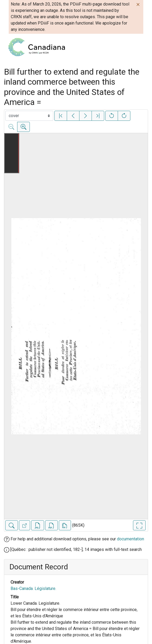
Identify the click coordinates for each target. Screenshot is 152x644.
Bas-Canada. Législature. (33, 588)
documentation (130, 539)
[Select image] (29, 116)
